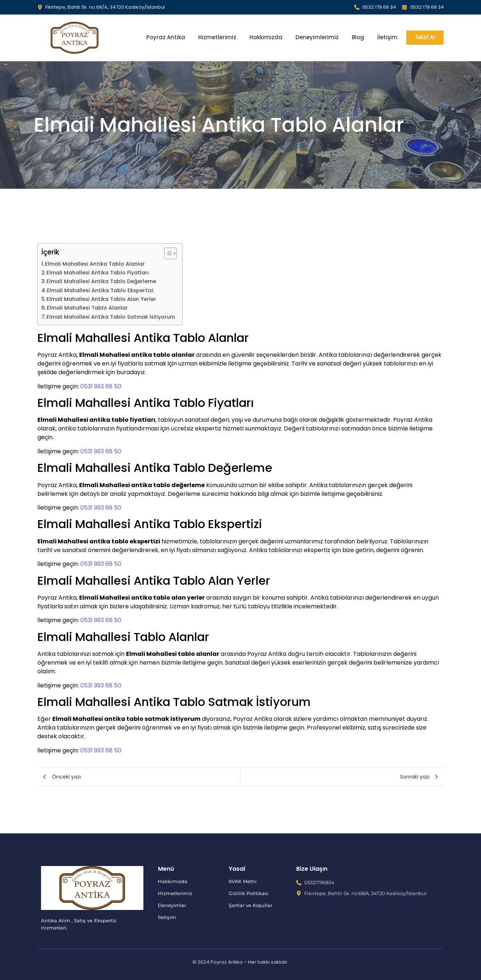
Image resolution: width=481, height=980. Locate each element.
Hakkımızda (266, 37)
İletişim (387, 37)
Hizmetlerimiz (217, 37)
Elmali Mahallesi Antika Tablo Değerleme (101, 281)
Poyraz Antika (166, 37)
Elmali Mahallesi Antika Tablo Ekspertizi (100, 290)
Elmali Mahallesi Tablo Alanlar (87, 308)
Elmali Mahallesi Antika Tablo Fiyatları (98, 273)
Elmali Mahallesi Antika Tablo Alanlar (95, 264)
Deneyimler (172, 905)
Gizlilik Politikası (249, 893)
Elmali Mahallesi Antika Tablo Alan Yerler (101, 299)
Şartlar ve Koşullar (250, 905)
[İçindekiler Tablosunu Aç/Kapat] (167, 253)
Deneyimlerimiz (317, 37)
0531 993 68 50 (101, 386)
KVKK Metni (243, 881)
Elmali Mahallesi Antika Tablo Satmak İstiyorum (111, 317)
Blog (358, 37)
